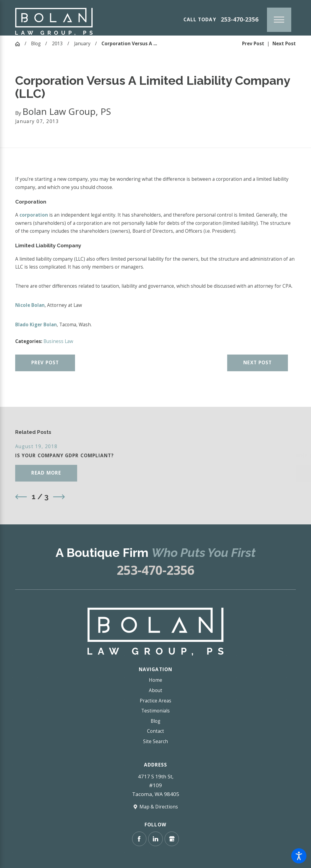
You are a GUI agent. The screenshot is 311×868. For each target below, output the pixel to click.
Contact (155, 731)
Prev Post (45, 363)
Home (155, 680)
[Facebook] (139, 839)
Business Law (58, 341)
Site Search (155, 741)
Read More (46, 473)
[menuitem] (155, 680)
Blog (36, 44)
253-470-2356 (240, 20)
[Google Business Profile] (172, 839)
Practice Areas (155, 701)
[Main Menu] (279, 20)
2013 (57, 44)
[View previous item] (21, 497)
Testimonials (155, 711)
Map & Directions (159, 807)
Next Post (258, 363)
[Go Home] (20, 44)
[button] (299, 856)
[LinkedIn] (155, 839)
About (155, 690)
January (82, 44)
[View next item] (59, 497)
